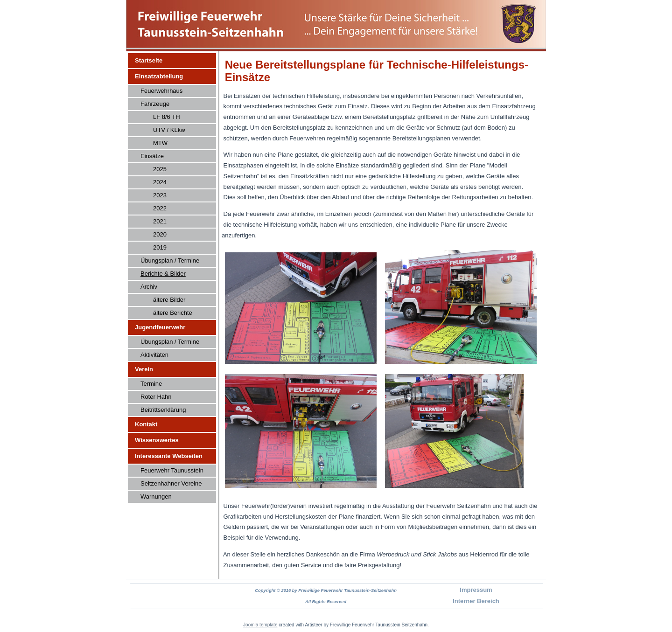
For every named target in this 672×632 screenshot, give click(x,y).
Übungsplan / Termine (170, 260)
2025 (160, 169)
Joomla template (260, 625)
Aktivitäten (154, 355)
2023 (160, 195)
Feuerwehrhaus (161, 91)
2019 (160, 247)
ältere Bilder (169, 300)
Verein (144, 369)
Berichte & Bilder (163, 274)
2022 (160, 208)
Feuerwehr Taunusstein (172, 470)
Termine (151, 384)
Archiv (149, 287)
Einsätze (152, 156)
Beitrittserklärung (163, 410)
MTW (160, 143)
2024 (160, 182)
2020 (160, 234)
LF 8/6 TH (167, 117)
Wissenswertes (157, 440)
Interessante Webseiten (169, 456)
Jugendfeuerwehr (160, 327)
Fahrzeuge (155, 104)
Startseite (149, 60)
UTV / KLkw (169, 130)
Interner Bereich (476, 601)
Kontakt (146, 424)
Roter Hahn (156, 397)
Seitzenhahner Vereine (171, 483)
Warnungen (156, 497)
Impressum (476, 590)
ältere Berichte (173, 313)
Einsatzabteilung (159, 76)
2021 (160, 221)
